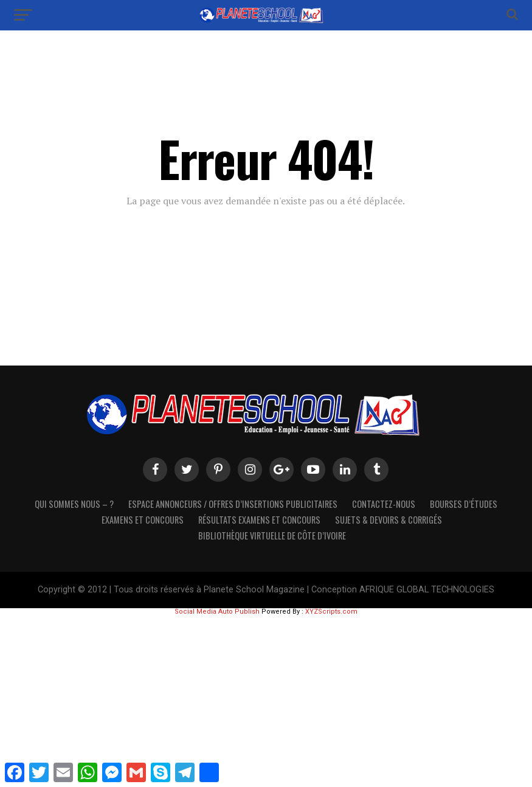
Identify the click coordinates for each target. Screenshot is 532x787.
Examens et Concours (143, 520)
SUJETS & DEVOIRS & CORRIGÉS (389, 520)
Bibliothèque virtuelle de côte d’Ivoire (272, 536)
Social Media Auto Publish (217, 612)
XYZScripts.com (331, 612)
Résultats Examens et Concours (259, 520)
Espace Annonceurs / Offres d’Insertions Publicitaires (233, 504)
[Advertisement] (266, 700)
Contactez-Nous (384, 504)
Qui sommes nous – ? (74, 504)
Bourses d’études (464, 504)
